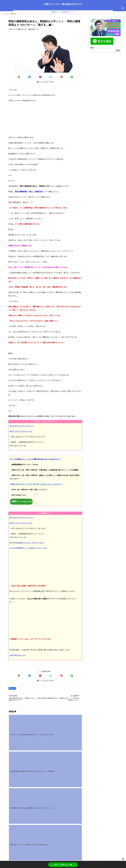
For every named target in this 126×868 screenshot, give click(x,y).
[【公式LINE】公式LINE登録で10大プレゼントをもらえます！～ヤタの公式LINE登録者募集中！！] (18, 755)
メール (12, 830)
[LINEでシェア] (72, 76)
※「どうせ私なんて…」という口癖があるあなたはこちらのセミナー (35, 459)
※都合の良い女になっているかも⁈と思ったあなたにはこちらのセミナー (36, 484)
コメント (13, 802)
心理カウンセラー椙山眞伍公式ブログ (63, 4)
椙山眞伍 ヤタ (35, 28)
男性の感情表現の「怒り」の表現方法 (29, 191)
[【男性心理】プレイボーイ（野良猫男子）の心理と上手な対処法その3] (73, 724)
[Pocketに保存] (62, 76)
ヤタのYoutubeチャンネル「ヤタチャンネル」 (28, 542)
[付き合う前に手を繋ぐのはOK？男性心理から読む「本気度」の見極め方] (73, 755)
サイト (12, 836)
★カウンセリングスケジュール (21, 431)
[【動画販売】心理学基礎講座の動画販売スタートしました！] (36, 755)
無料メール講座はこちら (63, 864)
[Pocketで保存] (62, 675)
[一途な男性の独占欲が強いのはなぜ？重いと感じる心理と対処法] (36, 774)
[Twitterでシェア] (19, 76)
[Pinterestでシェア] (40, 76)
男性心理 (12, 688)
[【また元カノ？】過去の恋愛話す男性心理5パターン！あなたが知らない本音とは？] (18, 724)
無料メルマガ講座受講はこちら (63, 12)
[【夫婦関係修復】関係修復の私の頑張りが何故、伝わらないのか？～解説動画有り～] (36, 724)
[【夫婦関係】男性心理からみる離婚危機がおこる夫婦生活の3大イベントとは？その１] (54, 724)
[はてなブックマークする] (51, 76)
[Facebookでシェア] (30, 76)
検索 (92, 47)
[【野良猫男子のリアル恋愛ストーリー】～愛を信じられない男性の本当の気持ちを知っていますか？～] (54, 755)
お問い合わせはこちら (18, 655)
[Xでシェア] (19, 675)
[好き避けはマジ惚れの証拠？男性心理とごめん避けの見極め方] (54, 774)
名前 (12, 823)
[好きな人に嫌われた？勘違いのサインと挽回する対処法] (18, 774)
